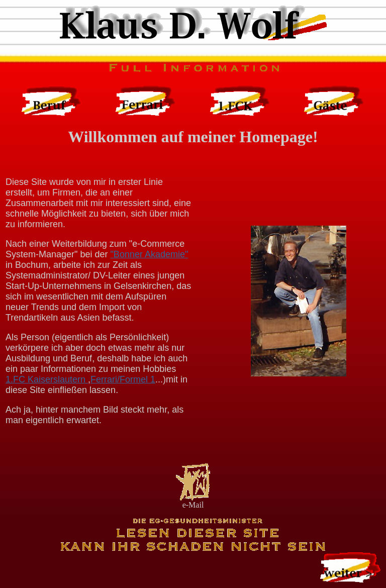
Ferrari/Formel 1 (123, 379)
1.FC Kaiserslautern (47, 379)
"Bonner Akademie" (149, 254)
